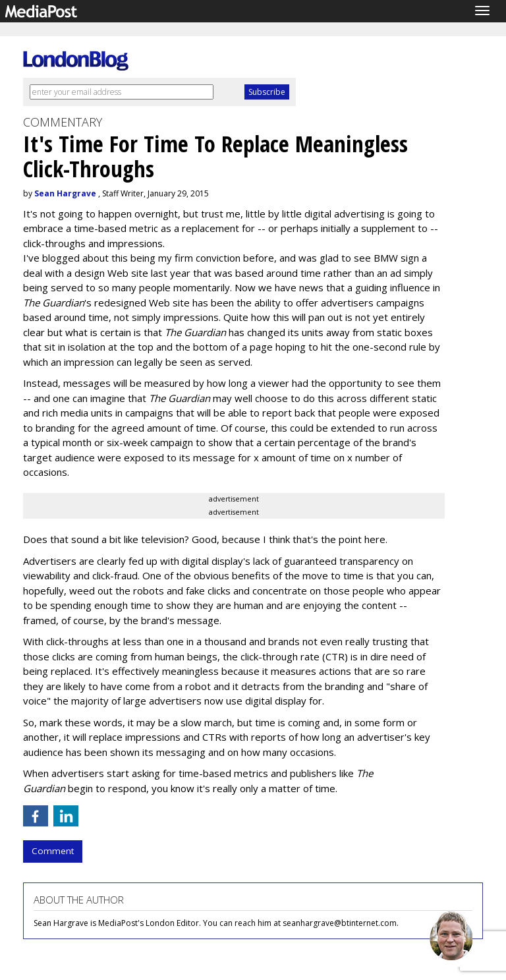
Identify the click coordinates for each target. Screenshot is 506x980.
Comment (53, 851)
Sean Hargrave (65, 193)
